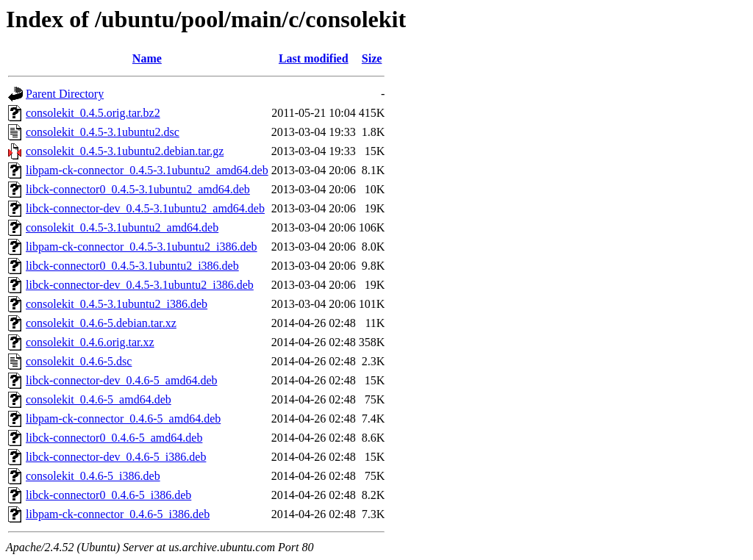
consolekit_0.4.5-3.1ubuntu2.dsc (103, 132)
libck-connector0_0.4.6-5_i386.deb (108, 495)
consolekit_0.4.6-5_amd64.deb (99, 399)
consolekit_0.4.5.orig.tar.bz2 (93, 113)
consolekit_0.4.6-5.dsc (79, 361)
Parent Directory (65, 94)
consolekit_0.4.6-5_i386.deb (93, 476)
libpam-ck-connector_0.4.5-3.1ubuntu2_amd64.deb (147, 170)
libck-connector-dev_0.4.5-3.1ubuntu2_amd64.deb (145, 208)
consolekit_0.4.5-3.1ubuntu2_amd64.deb (122, 227)
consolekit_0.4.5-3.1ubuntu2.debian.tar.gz (125, 151)
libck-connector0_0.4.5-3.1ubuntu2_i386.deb (132, 266)
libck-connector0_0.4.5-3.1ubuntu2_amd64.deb (138, 189)
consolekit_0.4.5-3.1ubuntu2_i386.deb (117, 304)
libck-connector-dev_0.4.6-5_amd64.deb (121, 380)
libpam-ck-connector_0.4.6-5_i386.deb (118, 514)
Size (372, 58)
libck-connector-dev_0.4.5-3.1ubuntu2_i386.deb (140, 285)
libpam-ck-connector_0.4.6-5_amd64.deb (123, 419)
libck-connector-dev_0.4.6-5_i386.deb (116, 457)
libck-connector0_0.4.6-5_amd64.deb (114, 438)
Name (147, 58)
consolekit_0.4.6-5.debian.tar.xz (101, 323)
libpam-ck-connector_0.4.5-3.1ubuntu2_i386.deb (142, 247)
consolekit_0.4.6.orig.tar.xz (90, 342)
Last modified (314, 58)
